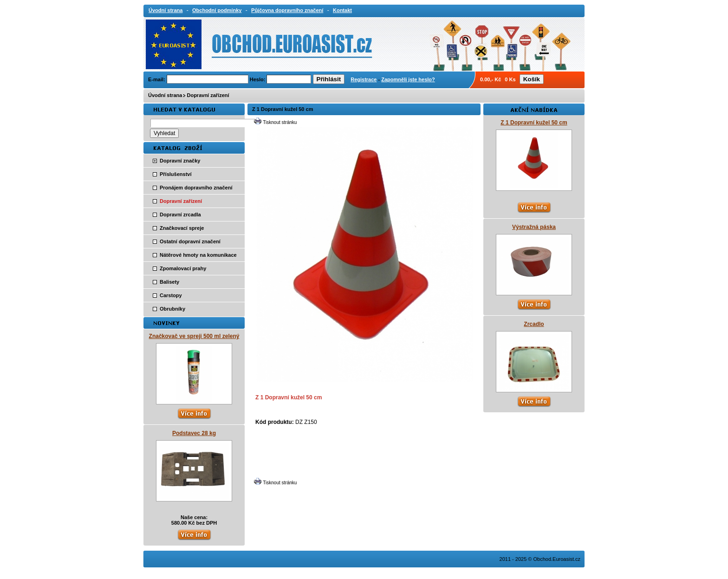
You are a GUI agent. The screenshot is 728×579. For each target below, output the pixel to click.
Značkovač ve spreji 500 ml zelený (194, 336)
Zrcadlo (534, 324)
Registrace (364, 79)
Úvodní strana (165, 95)
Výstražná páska (534, 227)
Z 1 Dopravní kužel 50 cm (534, 123)
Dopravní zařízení (208, 95)
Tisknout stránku (280, 122)
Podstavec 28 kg (194, 433)
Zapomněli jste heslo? (408, 79)
